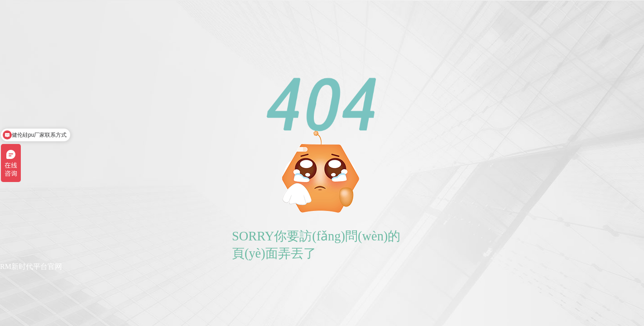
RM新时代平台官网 (31, 266)
